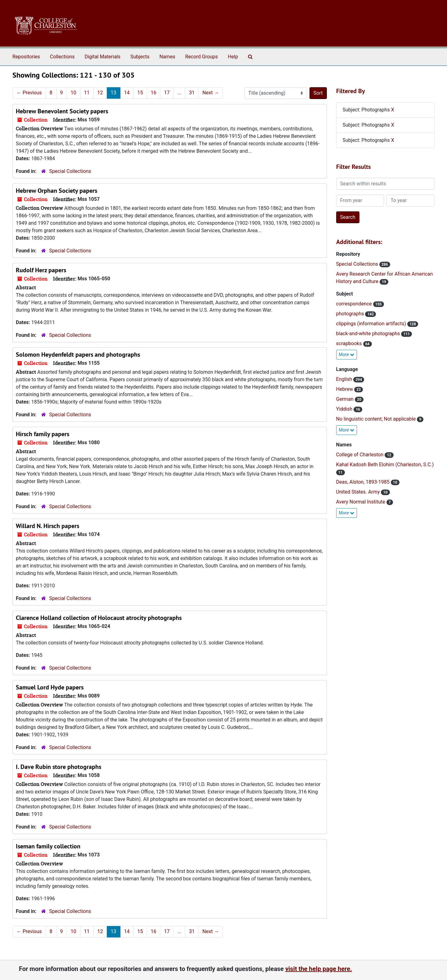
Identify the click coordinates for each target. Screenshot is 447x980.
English (345, 379)
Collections (62, 57)
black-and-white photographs (369, 334)
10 (74, 93)
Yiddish (345, 409)
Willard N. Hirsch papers (47, 526)
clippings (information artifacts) (372, 324)
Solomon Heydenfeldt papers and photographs (78, 355)
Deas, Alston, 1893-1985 (363, 482)
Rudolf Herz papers (41, 270)
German (345, 399)
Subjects (140, 57)
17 (167, 93)
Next (211, 93)
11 (87, 93)
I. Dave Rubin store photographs (59, 767)
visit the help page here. (319, 969)
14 (127, 93)
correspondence (355, 304)
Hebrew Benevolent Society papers (62, 111)
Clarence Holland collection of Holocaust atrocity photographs (99, 618)
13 (114, 93)
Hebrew (345, 389)
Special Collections (70, 171)
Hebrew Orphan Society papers (56, 191)
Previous (29, 93)
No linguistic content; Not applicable (377, 419)
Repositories (26, 57)
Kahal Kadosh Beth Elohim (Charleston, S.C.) (385, 465)
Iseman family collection (48, 846)
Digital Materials (102, 57)
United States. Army (359, 492)
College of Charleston (361, 455)
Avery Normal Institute (361, 502)
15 (140, 93)
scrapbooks (350, 343)
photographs (351, 314)
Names (167, 57)
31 (192, 93)
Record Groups (201, 57)
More (347, 355)
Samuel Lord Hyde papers (50, 687)
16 (153, 93)
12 (100, 93)
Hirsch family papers (43, 434)
